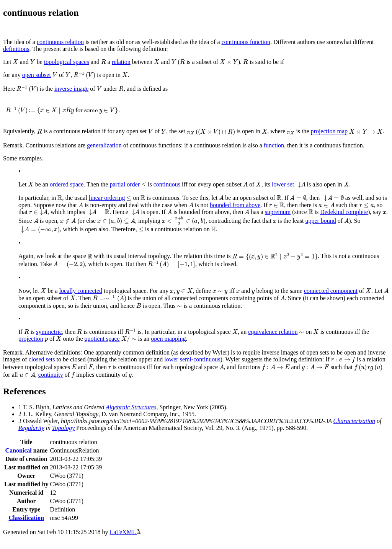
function (274, 145)
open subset (37, 75)
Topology (63, 428)
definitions (16, 49)
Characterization (354, 421)
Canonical (18, 450)
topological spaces (67, 62)
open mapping (168, 339)
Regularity (31, 428)
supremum (278, 212)
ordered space (67, 184)
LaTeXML (125, 532)
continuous (167, 184)
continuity (51, 375)
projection (31, 339)
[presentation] (15, 62)
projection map (329, 132)
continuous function (246, 42)
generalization (104, 145)
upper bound (320, 221)
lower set (283, 184)
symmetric (49, 332)
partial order (125, 184)
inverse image (71, 89)
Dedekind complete (344, 212)
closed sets (42, 359)
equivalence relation (273, 332)
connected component (331, 291)
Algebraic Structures (131, 407)
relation (121, 62)
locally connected (81, 291)
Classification (26, 518)
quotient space (102, 339)
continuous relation (60, 42)
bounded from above (235, 205)
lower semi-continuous (192, 359)
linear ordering (107, 198)
